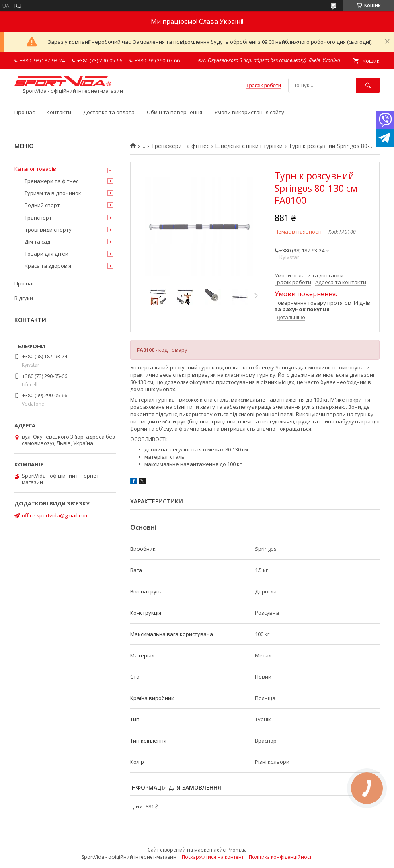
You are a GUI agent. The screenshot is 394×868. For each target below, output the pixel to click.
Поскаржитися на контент (213, 857)
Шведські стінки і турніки (249, 146)
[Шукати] (368, 85)
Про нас (25, 112)
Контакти (59, 112)
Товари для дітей (46, 254)
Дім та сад (37, 242)
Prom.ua (237, 850)
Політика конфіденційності (281, 857)
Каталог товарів (35, 169)
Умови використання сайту (249, 112)
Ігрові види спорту (48, 230)
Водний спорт (42, 205)
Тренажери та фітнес (180, 146)
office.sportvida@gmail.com (55, 515)
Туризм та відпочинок (53, 193)
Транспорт (38, 218)
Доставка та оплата (109, 112)
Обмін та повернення (174, 112)
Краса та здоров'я (48, 266)
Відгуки (24, 298)
